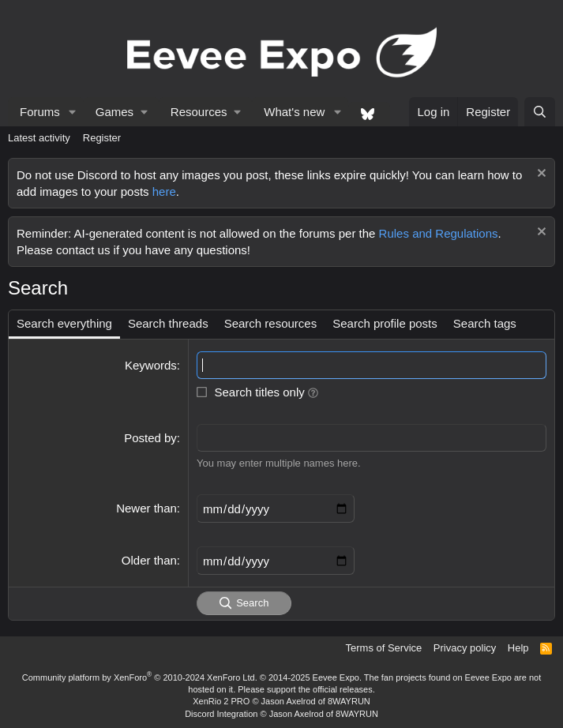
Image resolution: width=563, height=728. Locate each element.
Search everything (64, 323)
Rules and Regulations (439, 233)
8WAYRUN (349, 701)
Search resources (271, 323)
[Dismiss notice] (540, 175)
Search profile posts (385, 323)
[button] (73, 112)
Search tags (485, 323)
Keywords (151, 365)
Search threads (168, 323)
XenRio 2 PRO (221, 701)
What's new (294, 112)
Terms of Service (384, 648)
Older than (149, 560)
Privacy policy (465, 648)
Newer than (146, 508)
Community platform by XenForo (140, 677)
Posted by (150, 438)
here (164, 191)
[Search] (540, 112)
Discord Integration (221, 714)
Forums (40, 112)
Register (102, 138)
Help (518, 648)
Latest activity (39, 138)
